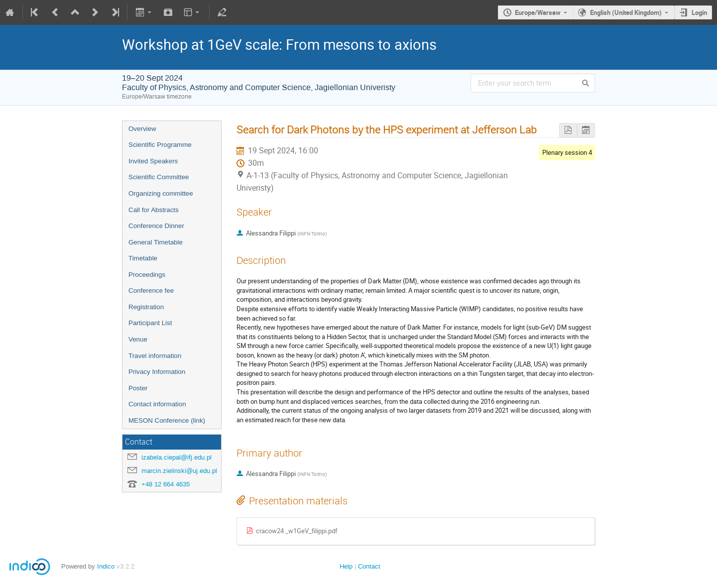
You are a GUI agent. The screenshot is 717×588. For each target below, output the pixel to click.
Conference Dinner (156, 226)
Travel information (155, 356)
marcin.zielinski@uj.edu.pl (179, 471)
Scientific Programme (160, 145)
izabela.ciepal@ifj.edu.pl (177, 457)
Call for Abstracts (154, 210)
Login (699, 12)
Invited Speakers (153, 161)
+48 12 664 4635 (166, 484)
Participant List (150, 323)
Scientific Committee (159, 177)
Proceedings (147, 275)
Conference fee (151, 291)
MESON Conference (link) (167, 420)
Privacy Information (157, 372)
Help (346, 566)
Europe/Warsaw (538, 12)
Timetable (143, 258)
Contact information (157, 404)
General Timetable (156, 242)
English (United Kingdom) (626, 12)
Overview (142, 129)
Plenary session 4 (567, 152)
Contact (369, 566)
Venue (138, 339)
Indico (106, 566)
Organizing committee (161, 193)
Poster (138, 388)
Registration (146, 307)
